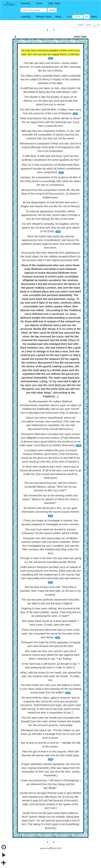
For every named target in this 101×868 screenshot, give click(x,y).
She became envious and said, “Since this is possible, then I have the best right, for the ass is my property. (50, 591)
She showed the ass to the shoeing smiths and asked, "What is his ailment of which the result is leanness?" (50, 499)
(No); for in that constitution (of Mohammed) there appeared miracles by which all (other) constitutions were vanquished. (51, 168)
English (81, 25)
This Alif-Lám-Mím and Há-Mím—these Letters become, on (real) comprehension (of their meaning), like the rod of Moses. (51, 67)
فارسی (96, 25)
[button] (26, 3)
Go (87, 17)
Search (52, 10)
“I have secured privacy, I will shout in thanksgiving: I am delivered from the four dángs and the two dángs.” (50, 784)
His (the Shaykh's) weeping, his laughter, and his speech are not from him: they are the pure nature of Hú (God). (50, 228)
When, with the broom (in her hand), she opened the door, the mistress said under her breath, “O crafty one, (51, 676)
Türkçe (88, 25)
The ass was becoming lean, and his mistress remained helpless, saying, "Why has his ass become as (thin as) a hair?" (50, 487)
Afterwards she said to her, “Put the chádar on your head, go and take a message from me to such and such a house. (50, 734)
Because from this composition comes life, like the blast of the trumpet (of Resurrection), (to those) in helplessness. (50, 194)
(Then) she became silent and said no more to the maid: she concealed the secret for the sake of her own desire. (50, 634)
